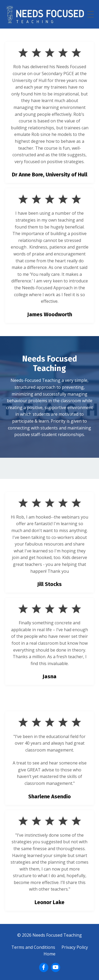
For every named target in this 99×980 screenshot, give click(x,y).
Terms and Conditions (33, 947)
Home (49, 954)
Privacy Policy (75, 947)
